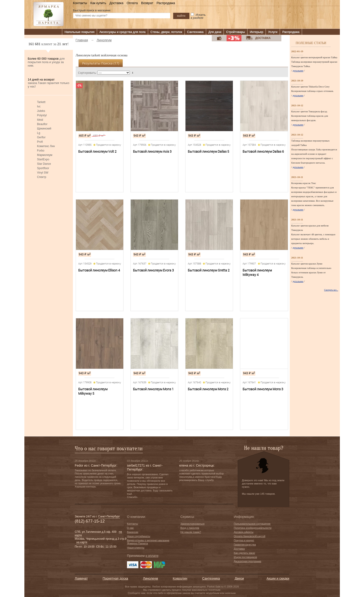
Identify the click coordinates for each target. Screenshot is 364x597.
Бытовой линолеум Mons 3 (263, 389)
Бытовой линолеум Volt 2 (97, 152)
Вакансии (133, 532)
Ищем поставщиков (245, 557)
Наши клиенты (136, 548)
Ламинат (81, 578)
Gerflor (41, 137)
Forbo (41, 151)
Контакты (80, 3)
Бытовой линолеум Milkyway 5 (93, 391)
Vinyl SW (43, 173)
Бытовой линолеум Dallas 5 (208, 152)
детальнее (298, 71)
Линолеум (150, 578)
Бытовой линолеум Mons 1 (153, 389)
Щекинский (44, 129)
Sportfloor (43, 168)
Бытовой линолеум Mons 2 (208, 389)
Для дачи (215, 32)
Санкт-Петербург (109, 516)
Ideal (40, 120)
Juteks (41, 111)
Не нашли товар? (191, 532)
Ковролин (180, 578)
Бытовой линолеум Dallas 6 (263, 152)
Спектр (42, 177)
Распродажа (166, 3)
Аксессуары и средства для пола (122, 32)
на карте (82, 542)
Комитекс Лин (46, 146)
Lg (39, 133)
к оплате (152, 556)
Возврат (147, 3)
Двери (239, 578)
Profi (40, 142)
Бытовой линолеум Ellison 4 (99, 270)
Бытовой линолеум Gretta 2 (209, 270)
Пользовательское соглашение (252, 524)
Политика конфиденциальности (253, 528)
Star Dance (44, 164)
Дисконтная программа (247, 561)
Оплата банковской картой (250, 536)
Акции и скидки (278, 578)
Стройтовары (236, 32)
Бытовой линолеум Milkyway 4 (257, 273)
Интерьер (257, 32)
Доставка (116, 3)
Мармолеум (45, 155)
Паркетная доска (115, 578)
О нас (130, 528)
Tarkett (41, 102)
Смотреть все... (331, 290)
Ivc (39, 106)
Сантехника (195, 32)
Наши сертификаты (139, 536)
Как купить (98, 3)
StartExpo (43, 159)
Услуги (273, 32)
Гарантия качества (245, 545)
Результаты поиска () (101, 63)
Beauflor (42, 124)
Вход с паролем (190, 528)
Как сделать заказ (244, 553)
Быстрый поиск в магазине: (92, 10)
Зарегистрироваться (192, 524)
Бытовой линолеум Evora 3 (153, 270)
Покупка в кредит (244, 540)
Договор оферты (244, 532)
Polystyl (42, 115)
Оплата (132, 3)
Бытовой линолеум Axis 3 (152, 152)
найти (181, 16)
